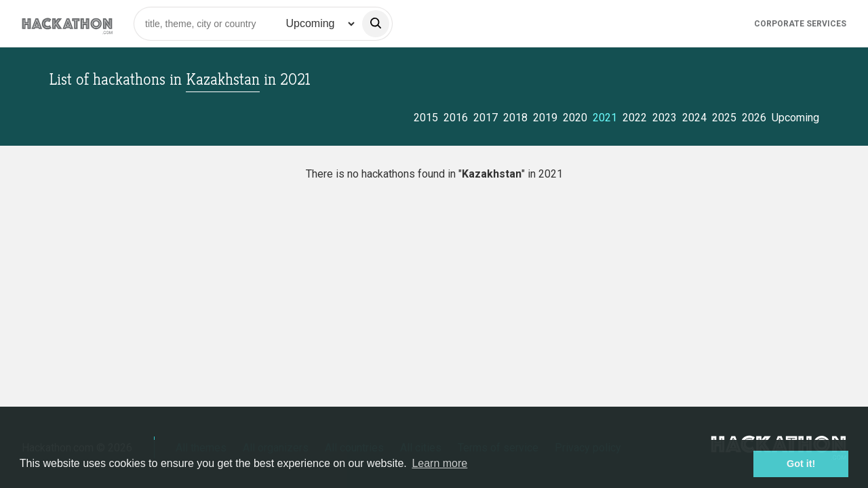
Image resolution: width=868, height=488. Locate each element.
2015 (426, 118)
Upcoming (795, 118)
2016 (456, 118)
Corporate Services (800, 24)
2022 (635, 118)
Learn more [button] (439, 463)
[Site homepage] (67, 23)
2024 (694, 118)
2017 (486, 118)
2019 (545, 118)
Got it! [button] (801, 464)
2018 (515, 118)
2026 (754, 118)
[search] (376, 24)
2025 (724, 118)
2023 (665, 118)
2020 (575, 118)
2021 (605, 118)
